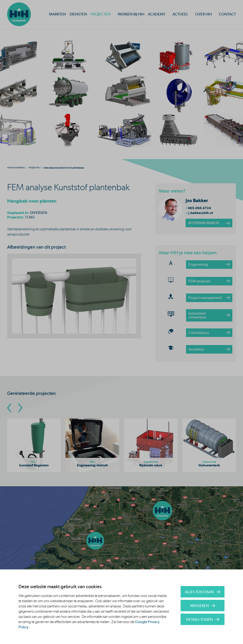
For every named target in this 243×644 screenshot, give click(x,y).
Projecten (101, 14)
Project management (205, 298)
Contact (227, 14)
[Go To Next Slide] (20, 408)
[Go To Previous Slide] (9, 408)
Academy (157, 14)
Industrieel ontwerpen (197, 315)
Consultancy (199, 333)
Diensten (78, 14)
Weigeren (199, 606)
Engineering (198, 264)
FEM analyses (199, 281)
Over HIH (203, 14)
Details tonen (199, 619)
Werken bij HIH (131, 14)
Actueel (180, 14)
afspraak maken (203, 223)
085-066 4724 (199, 208)
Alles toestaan (199, 592)
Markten (58, 14)
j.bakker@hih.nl (201, 213)
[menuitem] (16, 168)
